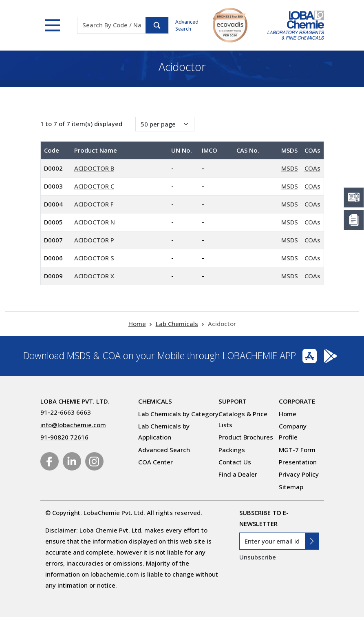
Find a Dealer (238, 474)
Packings (232, 450)
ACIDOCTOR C (94, 186)
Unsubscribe (258, 557)
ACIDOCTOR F (94, 204)
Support (233, 401)
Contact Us (235, 462)
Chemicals (155, 401)
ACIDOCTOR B (94, 168)
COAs (312, 168)
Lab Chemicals (177, 324)
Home (137, 324)
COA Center (156, 462)
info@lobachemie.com (73, 425)
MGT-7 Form (297, 450)
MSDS (290, 168)
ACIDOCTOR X (94, 276)
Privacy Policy (299, 474)
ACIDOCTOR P (94, 240)
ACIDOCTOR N (95, 222)
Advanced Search (187, 25)
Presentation (298, 462)
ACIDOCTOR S (94, 258)
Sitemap (291, 487)
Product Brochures (246, 437)
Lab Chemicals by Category (178, 414)
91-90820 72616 (64, 437)
